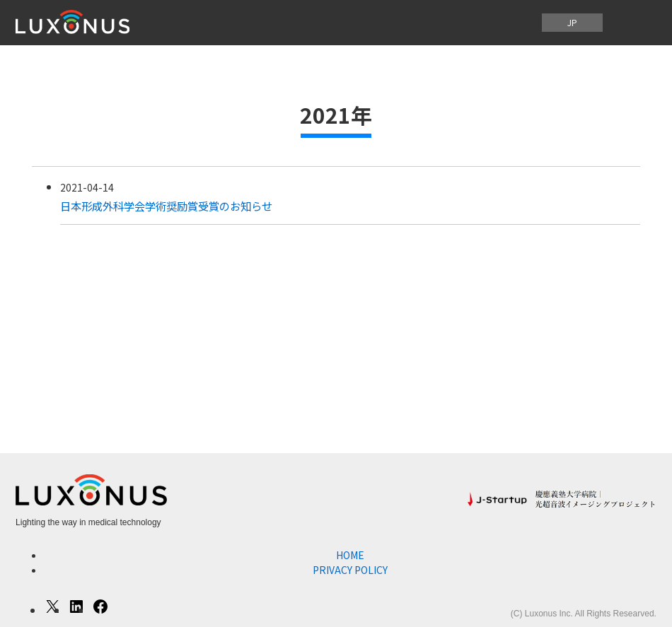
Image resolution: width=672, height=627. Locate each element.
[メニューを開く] (634, 23)
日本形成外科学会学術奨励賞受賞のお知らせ (166, 206)
